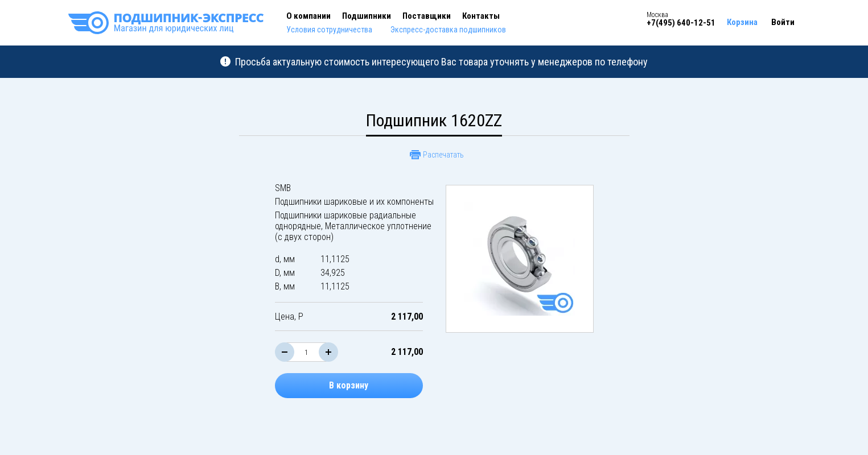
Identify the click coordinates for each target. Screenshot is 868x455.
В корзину (349, 385)
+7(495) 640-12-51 (681, 23)
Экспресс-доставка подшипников (448, 30)
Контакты (481, 16)
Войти (783, 22)
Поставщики (427, 16)
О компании (308, 16)
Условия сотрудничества (329, 30)
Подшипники (367, 16)
